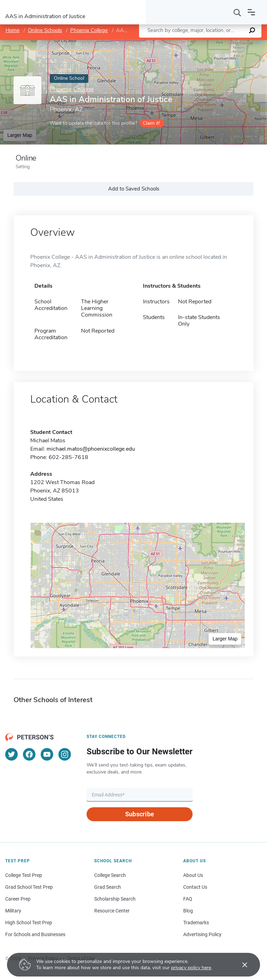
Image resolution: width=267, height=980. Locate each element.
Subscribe (140, 814)
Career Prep (18, 899)
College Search (110, 875)
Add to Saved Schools (134, 189)
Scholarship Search (115, 899)
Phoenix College (89, 30)
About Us (193, 875)
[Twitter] (11, 754)
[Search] (237, 12)
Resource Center (112, 911)
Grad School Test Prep (29, 887)
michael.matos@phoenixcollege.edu (91, 449)
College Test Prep (24, 875)
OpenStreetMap (220, 43)
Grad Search (108, 887)
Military (13, 911)
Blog (188, 911)
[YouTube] (47, 754)
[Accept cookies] (240, 965)
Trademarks (196, 923)
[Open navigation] (251, 12)
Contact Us (195, 887)
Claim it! (151, 123)
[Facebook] (29, 754)
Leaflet (183, 43)
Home (13, 30)
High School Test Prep (29, 923)
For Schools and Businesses (35, 934)
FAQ (188, 899)
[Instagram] (65, 754)
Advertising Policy (202, 934)
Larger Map (20, 135)
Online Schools (45, 30)
